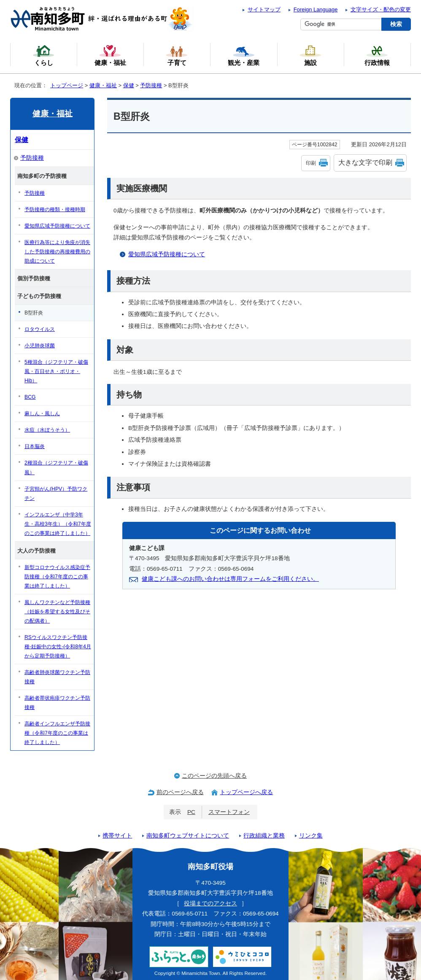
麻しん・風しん (42, 413)
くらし (43, 55)
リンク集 (311, 836)
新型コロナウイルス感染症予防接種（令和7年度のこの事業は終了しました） (57, 577)
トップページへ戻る (246, 792)
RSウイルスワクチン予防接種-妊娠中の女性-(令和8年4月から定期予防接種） (58, 647)
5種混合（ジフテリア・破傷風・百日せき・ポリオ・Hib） (56, 371)
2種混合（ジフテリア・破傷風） (56, 467)
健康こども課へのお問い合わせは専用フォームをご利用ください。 (230, 579)
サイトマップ (264, 9)
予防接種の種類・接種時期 (55, 209)
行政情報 (377, 55)
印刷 (311, 163)
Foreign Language (316, 9)
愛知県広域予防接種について (167, 254)
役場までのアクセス (210, 903)
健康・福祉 (103, 85)
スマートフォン (229, 812)
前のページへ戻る (180, 792)
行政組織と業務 (264, 836)
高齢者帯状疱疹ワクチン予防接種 (57, 703)
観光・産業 (244, 55)
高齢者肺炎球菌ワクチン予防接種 (57, 677)
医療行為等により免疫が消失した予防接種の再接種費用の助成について (57, 252)
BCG (30, 397)
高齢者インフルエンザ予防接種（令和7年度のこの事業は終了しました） (57, 733)
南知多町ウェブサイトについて (188, 836)
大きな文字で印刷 (365, 162)
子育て (177, 55)
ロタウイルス (40, 329)
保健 (129, 85)
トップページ (67, 85)
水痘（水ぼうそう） (47, 430)
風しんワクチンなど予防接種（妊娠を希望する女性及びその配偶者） (57, 612)
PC (191, 812)
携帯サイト (117, 836)
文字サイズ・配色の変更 (381, 9)
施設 (310, 55)
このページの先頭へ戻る (214, 776)
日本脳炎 (35, 446)
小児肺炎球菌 (40, 346)
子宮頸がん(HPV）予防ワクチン (56, 494)
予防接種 (151, 85)
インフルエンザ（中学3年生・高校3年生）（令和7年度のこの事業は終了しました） (58, 524)
